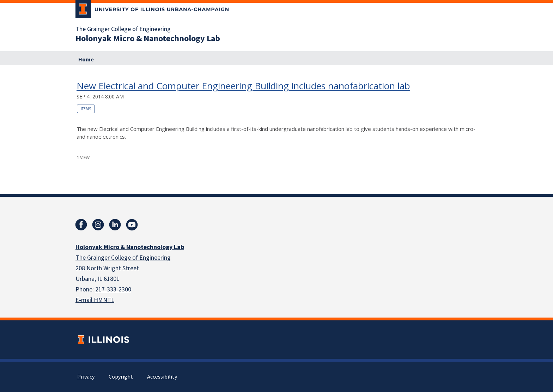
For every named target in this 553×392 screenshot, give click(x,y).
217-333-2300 (113, 290)
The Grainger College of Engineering (123, 29)
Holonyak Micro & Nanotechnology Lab (148, 39)
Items (86, 109)
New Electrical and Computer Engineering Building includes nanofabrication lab (243, 86)
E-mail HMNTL (95, 300)
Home (86, 60)
